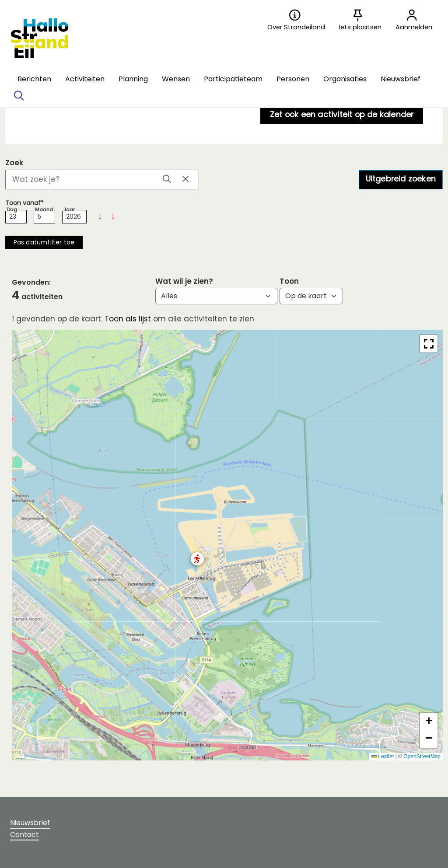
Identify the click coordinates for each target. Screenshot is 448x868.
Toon (289, 281)
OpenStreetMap (422, 756)
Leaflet (383, 756)
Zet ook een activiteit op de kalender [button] (342, 114)
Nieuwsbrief (30, 823)
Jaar (69, 210)
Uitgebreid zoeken (401, 179)
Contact (24, 835)
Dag (12, 210)
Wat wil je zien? (184, 281)
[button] (34, 79)
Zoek (14, 163)
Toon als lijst (128, 319)
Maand (44, 210)
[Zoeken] (19, 96)
